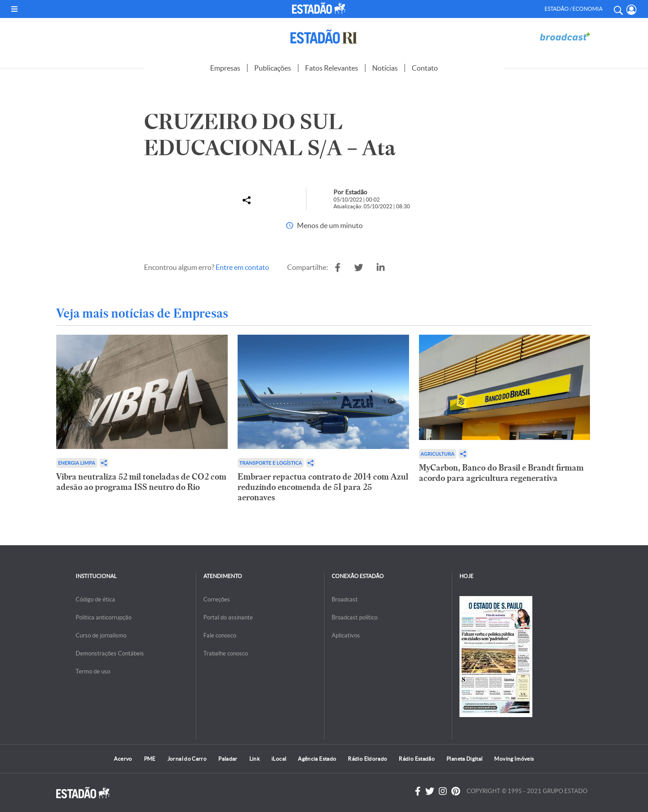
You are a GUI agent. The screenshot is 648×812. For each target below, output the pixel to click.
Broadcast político (355, 617)
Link (254, 759)
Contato (425, 68)
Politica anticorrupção (103, 617)
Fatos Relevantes (332, 68)
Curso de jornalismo (101, 635)
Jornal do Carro (187, 759)
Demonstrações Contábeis (110, 653)
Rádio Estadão (417, 759)
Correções (217, 599)
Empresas (225, 68)
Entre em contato (242, 267)
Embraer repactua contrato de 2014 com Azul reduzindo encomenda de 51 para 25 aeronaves (323, 487)
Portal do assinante (228, 617)
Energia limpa (77, 463)
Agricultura (438, 454)
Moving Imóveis (514, 759)
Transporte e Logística (271, 463)
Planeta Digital (464, 759)
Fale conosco (220, 635)
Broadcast (345, 599)
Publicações (273, 68)
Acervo (123, 759)
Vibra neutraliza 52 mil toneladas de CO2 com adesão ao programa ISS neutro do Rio (141, 482)
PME (150, 759)
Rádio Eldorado (367, 759)
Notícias (385, 68)
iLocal (279, 759)
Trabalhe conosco (226, 653)
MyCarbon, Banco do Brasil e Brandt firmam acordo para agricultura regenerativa (501, 473)
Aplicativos (346, 635)
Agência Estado (317, 759)
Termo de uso (93, 671)
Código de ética (95, 599)
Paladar (228, 759)
